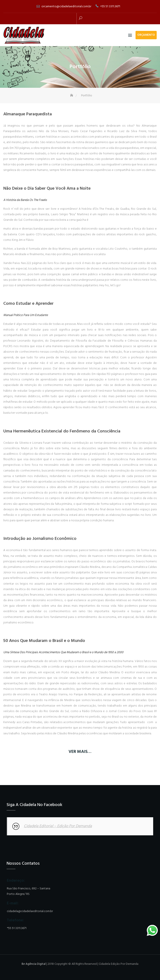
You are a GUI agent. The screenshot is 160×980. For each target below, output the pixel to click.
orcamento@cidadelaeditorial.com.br (66, 7)
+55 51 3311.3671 (110, 7)
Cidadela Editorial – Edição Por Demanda (58, 826)
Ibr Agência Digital (34, 964)
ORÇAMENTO (146, 35)
